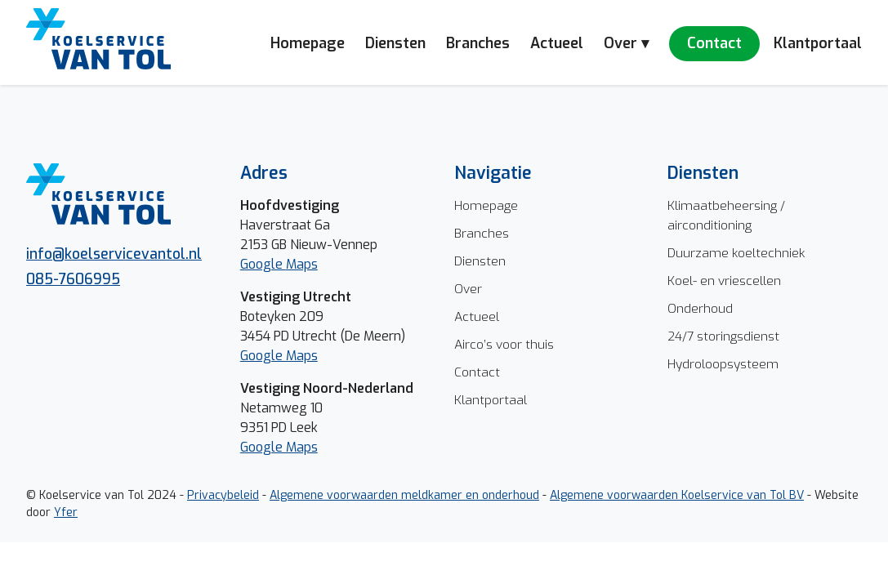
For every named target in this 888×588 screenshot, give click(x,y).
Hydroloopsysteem (723, 364)
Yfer (66, 512)
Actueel (557, 43)
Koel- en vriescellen (724, 281)
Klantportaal (818, 43)
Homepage (308, 43)
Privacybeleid (223, 495)
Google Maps (279, 356)
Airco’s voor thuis (504, 344)
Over (468, 289)
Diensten (395, 43)
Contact (714, 43)
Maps (302, 264)
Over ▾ (626, 43)
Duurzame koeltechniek (736, 253)
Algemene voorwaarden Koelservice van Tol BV (677, 495)
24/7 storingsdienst (723, 336)
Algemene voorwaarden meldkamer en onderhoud (404, 495)
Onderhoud (700, 308)
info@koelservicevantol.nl (114, 254)
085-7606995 (73, 279)
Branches (478, 43)
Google (263, 264)
